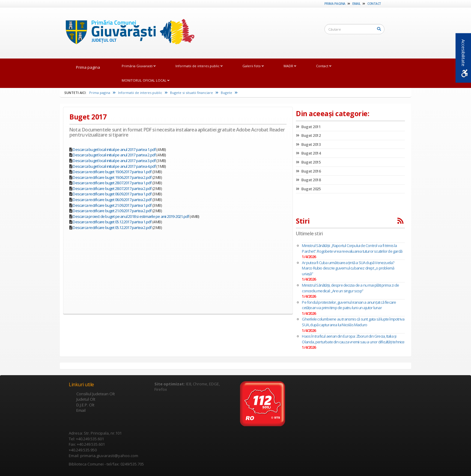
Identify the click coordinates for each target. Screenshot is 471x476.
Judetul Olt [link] (86, 399)
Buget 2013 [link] (308, 144)
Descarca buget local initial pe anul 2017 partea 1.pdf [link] (114, 149)
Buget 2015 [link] (308, 162)
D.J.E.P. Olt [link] (85, 405)
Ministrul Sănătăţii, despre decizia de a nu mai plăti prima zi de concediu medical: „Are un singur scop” (350, 288)
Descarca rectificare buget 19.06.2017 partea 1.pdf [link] (112, 172)
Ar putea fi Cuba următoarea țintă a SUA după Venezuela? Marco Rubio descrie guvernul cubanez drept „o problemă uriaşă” (348, 268)
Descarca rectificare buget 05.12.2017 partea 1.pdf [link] (112, 222)
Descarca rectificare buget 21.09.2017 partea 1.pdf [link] (112, 205)
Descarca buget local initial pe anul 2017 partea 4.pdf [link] (114, 166)
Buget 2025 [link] (308, 189)
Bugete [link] (229, 93)
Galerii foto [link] (253, 66)
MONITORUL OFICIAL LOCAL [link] (146, 80)
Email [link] (356, 4)
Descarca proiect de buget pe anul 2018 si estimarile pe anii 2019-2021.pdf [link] (131, 216)
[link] (127, 33)
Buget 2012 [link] (308, 135)
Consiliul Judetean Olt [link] (96, 394)
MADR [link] (290, 66)
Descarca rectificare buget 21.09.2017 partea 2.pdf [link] (112, 211)
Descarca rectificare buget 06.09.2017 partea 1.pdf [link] (112, 194)
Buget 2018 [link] (308, 180)
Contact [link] (374, 4)
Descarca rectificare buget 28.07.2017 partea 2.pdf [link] (112, 188)
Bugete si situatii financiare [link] (194, 93)
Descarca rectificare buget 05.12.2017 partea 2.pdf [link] (112, 227)
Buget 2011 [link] (308, 127)
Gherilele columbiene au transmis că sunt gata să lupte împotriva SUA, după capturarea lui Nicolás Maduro (353, 322)
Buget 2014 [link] (308, 153)
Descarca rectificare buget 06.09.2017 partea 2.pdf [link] (112, 200)
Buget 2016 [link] (308, 171)
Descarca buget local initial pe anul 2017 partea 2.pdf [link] (114, 155)
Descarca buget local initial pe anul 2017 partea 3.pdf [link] (114, 161)
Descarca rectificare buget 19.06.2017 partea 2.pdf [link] (112, 177)
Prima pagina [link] (335, 4)
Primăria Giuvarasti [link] (139, 66)
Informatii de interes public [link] (199, 66)
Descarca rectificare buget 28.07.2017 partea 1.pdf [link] (112, 183)
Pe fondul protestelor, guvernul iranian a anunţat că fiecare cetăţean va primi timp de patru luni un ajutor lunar (349, 305)
